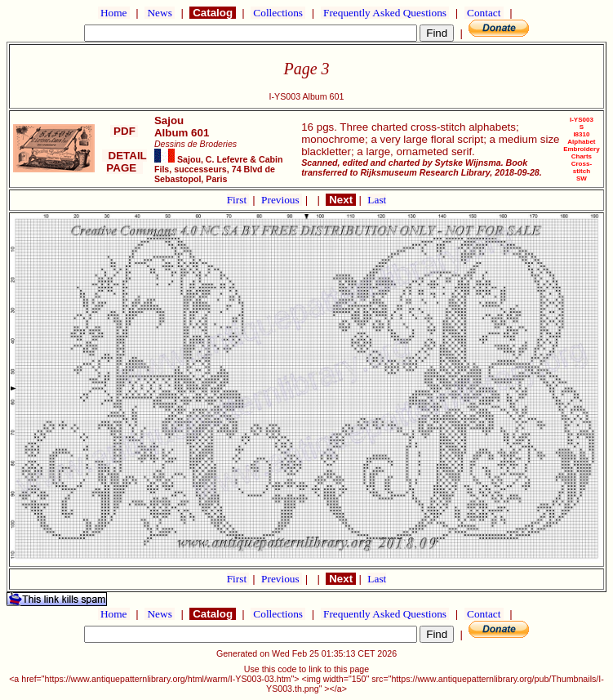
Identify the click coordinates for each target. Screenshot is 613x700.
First (238, 200)
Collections (278, 13)
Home (114, 13)
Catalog (212, 13)
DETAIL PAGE (124, 162)
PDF (124, 131)
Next (340, 200)
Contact (484, 13)
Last (377, 200)
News (160, 13)
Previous (282, 200)
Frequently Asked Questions (385, 13)
